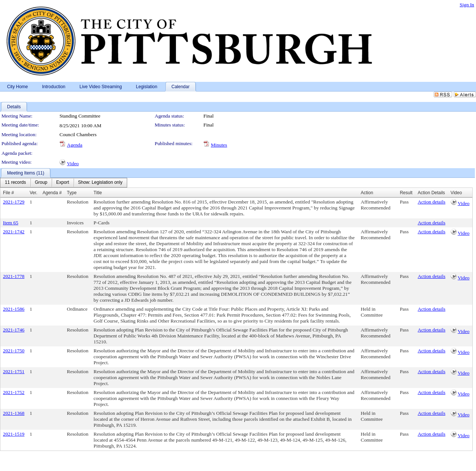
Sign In (467, 5)
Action (367, 193)
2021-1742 (14, 232)
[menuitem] (15, 183)
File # (8, 193)
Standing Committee (80, 116)
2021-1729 (14, 202)
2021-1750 (14, 351)
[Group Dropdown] (41, 183)
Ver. (34, 193)
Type (72, 193)
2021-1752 (14, 392)
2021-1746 (14, 330)
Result (406, 193)
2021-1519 (14, 434)
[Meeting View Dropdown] (100, 183)
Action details (431, 202)
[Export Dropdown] (63, 183)
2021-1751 (14, 371)
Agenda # (52, 193)
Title (98, 193)
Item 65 (11, 223)
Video (73, 164)
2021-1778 (14, 276)
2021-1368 (14, 413)
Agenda (75, 145)
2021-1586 (14, 309)
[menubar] (64, 183)
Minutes (219, 145)
